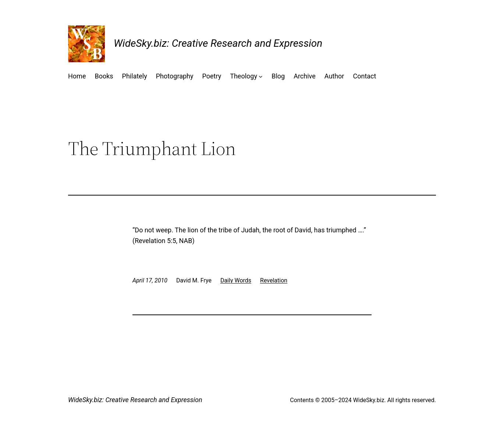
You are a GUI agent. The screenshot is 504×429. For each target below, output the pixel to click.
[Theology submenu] (261, 76)
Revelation (274, 280)
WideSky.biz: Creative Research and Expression (218, 43)
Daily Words (236, 280)
